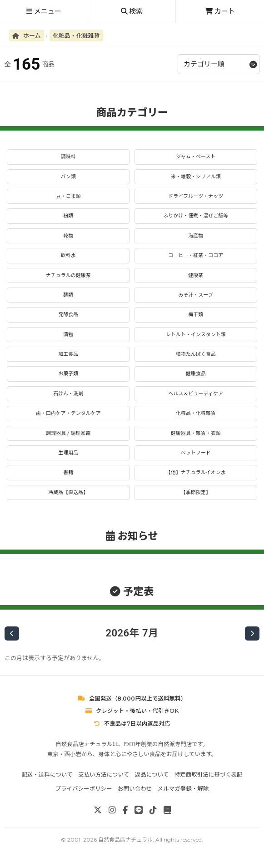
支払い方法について (104, 775)
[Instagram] (112, 810)
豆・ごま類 (68, 196)
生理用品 (68, 453)
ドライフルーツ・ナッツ (196, 196)
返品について (152, 775)
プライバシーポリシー (84, 789)
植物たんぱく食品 (196, 354)
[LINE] (139, 810)
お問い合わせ (135, 789)
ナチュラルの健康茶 (68, 275)
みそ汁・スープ (196, 295)
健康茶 (196, 275)
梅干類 (196, 315)
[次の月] (252, 633)
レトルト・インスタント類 (196, 335)
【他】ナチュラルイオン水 (196, 472)
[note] (167, 810)
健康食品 (196, 374)
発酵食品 (68, 315)
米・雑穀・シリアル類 (196, 177)
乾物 (68, 236)
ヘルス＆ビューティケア (196, 394)
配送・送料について (47, 775)
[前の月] (12, 633)
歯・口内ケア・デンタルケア (68, 413)
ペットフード (196, 453)
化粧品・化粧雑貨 (76, 35)
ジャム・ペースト (196, 157)
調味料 (68, 157)
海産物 (196, 236)
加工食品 (68, 354)
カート (220, 11)
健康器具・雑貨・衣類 (196, 433)
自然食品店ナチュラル (125, 840)
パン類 (68, 177)
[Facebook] (125, 810)
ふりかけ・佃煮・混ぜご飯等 (196, 216)
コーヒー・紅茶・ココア (196, 255)
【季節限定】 (196, 492)
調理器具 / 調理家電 (68, 433)
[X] (98, 810)
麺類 (68, 295)
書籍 (68, 472)
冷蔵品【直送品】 (68, 492)
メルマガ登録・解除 (183, 789)
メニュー (44, 11)
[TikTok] (153, 810)
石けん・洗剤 (68, 394)
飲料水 (68, 255)
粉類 (68, 216)
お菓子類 (68, 374)
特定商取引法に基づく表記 (209, 775)
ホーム (27, 35)
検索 (132, 11)
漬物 (68, 335)
